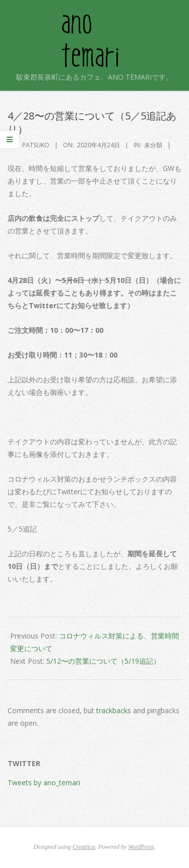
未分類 (153, 145)
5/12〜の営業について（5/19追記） (103, 661)
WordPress (141, 847)
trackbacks (114, 710)
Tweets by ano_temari (44, 783)
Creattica (84, 847)
